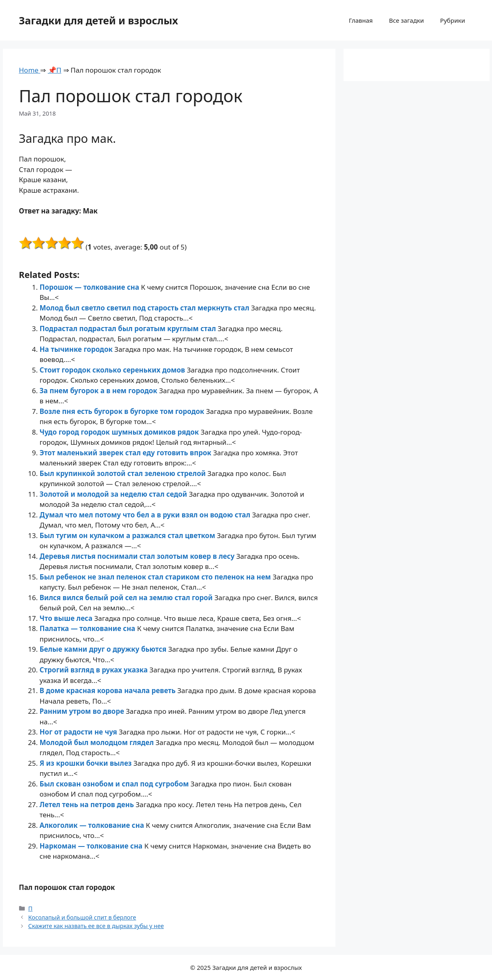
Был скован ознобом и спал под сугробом (115, 784)
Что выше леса (67, 618)
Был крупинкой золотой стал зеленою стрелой (124, 473)
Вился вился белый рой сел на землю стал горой (127, 598)
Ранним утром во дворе (83, 711)
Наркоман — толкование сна (92, 846)
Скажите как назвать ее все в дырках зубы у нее (96, 926)
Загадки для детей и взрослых (99, 20)
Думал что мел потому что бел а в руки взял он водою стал (146, 515)
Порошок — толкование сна (90, 287)
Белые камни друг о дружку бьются (104, 649)
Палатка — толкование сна (88, 628)
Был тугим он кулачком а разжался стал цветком (128, 535)
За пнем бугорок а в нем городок (100, 391)
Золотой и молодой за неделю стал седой (114, 494)
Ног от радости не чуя (79, 732)
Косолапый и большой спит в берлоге (82, 917)
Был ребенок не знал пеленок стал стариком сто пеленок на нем (156, 577)
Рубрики (452, 20)
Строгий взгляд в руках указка (95, 670)
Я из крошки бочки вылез (87, 763)
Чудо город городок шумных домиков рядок (120, 432)
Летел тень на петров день (88, 804)
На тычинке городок (77, 349)
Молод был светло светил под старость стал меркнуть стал (145, 308)
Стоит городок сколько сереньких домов (113, 370)
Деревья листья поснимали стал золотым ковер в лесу (138, 556)
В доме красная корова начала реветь (109, 690)
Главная (361, 20)
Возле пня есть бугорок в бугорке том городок (123, 411)
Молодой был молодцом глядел (98, 742)
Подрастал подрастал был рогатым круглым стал (129, 328)
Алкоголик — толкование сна (93, 825)
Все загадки (406, 20)
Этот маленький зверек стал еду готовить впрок (127, 453)
